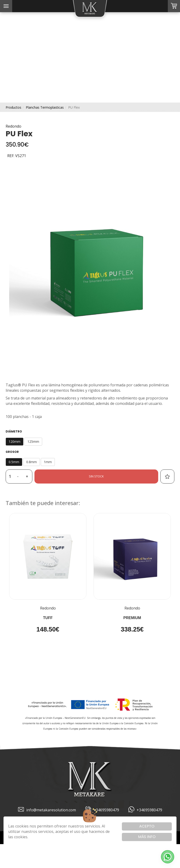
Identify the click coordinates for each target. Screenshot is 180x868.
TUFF (48, 618)
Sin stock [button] (96, 476)
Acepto (147, 826)
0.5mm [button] (14, 462)
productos (13, 107)
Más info (147, 837)
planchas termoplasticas (45, 107)
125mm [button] (33, 441)
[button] (168, 857)
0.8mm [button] (32, 462)
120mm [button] (15, 441)
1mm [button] (48, 462)
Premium (132, 618)
